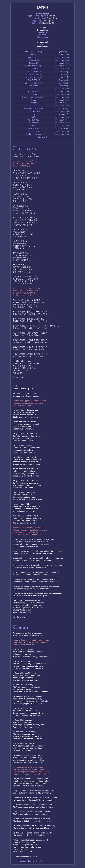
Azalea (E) (33, 69)
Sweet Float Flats (21, 628)
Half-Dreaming (34, 128)
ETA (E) (34, 114)
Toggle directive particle (37, 18)
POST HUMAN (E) (34, 74)
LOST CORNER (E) (33, 72)
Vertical (42, 44)
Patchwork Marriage (34, 134)
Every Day (34, 94)
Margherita (34, 86)
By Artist (42, 35)
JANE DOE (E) (34, 57)
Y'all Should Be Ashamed (34, 109)
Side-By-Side (42, 47)
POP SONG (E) (34, 120)
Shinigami (33, 126)
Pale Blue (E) (34, 131)
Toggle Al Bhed (37, 23)
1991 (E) (34, 54)
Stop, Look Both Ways (34, 83)
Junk (34, 89)
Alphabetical (42, 32)
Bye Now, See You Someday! (34, 97)
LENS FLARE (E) (34, 80)
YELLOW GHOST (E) (34, 77)
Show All (43, 137)
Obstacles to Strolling (34, 52)
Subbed (66, 54)
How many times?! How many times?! (27, 861)
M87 (33, 117)
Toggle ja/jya (37, 21)
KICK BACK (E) (33, 111)
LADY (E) (34, 106)
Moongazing (34, 103)
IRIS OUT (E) (34, 60)
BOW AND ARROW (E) (33, 66)
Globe (33, 100)
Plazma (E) (33, 63)
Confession (34, 123)
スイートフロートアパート (25, 149)
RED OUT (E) (33, 91)
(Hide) (15, 147)
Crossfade (63, 72)
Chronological (42, 30)
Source (63, 52)
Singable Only (42, 37)
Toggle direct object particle (37, 16)
